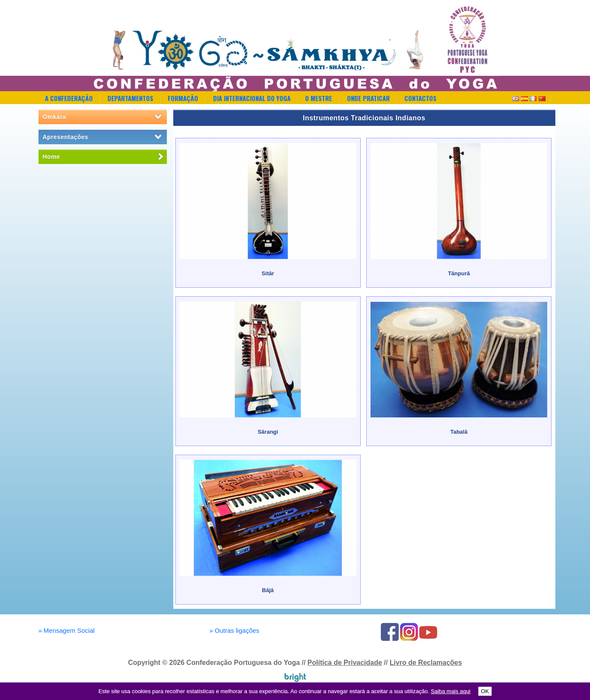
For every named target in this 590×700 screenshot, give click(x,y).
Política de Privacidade (345, 663)
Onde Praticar (368, 98)
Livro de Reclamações (426, 663)
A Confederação (69, 98)
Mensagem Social (67, 630)
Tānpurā (459, 273)
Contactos (420, 98)
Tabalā (459, 432)
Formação (183, 98)
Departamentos (130, 98)
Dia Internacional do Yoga (252, 98)
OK (485, 691)
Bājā (268, 590)
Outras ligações (235, 630)
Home (52, 157)
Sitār (268, 273)
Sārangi (268, 432)
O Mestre (319, 98)
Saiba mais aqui (451, 691)
